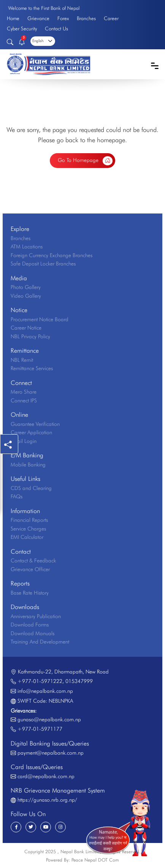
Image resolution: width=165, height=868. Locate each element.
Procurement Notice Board (40, 319)
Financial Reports (29, 520)
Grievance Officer (30, 569)
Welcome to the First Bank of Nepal (44, 8)
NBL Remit (22, 360)
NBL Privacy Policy (30, 336)
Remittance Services (32, 368)
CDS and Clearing (31, 488)
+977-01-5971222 (40, 681)
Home (13, 18)
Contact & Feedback (33, 560)
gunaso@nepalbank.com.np (49, 719)
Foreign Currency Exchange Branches (52, 255)
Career (111, 18)
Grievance (38, 18)
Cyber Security (22, 28)
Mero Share (24, 392)
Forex (63, 18)
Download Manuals (33, 633)
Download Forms (30, 625)
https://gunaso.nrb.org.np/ (47, 800)
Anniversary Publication (36, 616)
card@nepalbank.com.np (46, 776)
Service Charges (28, 529)
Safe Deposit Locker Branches (43, 264)
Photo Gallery (26, 287)
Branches (86, 18)
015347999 (79, 681)
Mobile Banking (28, 465)
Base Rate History (30, 593)
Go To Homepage (85, 161)
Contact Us (56, 28)
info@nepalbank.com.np (45, 691)
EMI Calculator (27, 537)
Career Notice (26, 328)
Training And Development (40, 642)
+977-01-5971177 (40, 729)
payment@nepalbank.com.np (51, 753)
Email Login (24, 441)
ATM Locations (27, 246)
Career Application (31, 432)
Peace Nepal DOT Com (95, 860)
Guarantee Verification (35, 424)
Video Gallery (26, 296)
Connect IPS (24, 400)
